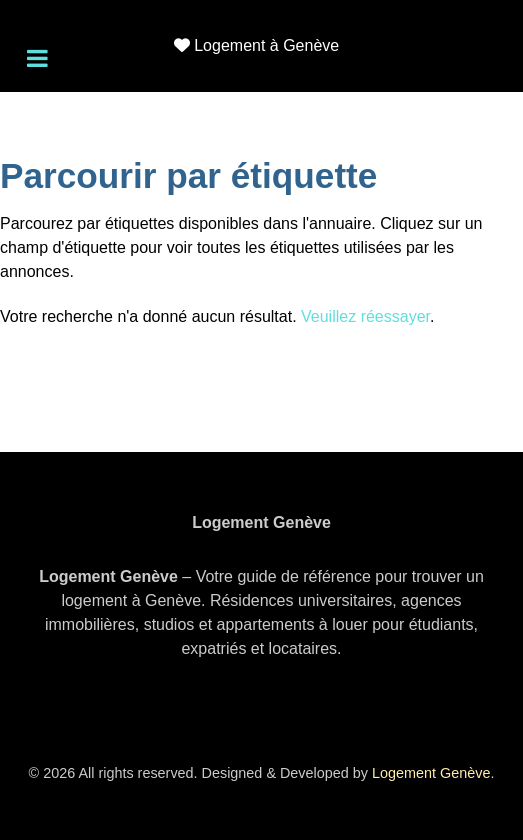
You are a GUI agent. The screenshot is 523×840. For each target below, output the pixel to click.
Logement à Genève (266, 45)
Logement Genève (431, 773)
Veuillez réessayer (365, 316)
